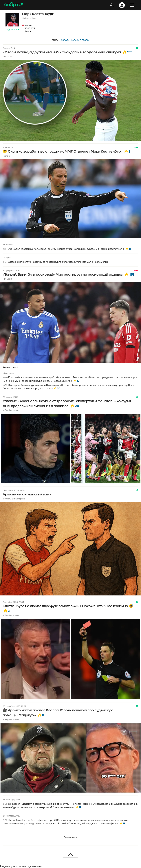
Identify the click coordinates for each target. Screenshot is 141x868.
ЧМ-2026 (7, 56)
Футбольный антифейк (14, 499)
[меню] (132, 5)
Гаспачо (7, 156)
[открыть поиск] (112, 5)
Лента (55, 40)
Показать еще (71, 837)
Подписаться (12, 29)
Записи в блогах (80, 40)
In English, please (11, 410)
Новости (65, 40)
